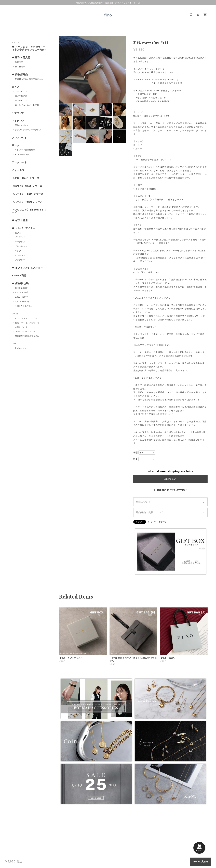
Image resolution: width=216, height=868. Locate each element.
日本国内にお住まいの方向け (170, 490)
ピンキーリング (22, 154)
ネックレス (18, 121)
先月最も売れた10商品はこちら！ (30, 79)
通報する (162, 522)
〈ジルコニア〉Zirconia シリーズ (29, 211)
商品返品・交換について (150, 512)
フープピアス (21, 91)
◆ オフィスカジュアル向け (27, 268)
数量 (136, 459)
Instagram (21, 348)
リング (16, 145)
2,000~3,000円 (22, 292)
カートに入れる (200, 862)
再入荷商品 (20, 67)
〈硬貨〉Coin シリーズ (26, 178)
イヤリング (18, 113)
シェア (152, 522)
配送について (143, 502)
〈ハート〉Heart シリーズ (28, 194)
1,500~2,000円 (22, 288)
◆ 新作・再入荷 (21, 58)
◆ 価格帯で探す (21, 284)
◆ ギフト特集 (20, 220)
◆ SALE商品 (19, 276)
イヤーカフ (18, 170)
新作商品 (19, 62)
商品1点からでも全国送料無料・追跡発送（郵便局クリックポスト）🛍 (108, 3)
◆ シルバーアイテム (24, 228)
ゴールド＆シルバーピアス (27, 105)
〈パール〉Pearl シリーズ (27, 202)
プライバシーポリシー (25, 331)
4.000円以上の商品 (24, 306)
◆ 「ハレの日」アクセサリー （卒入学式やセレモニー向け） (30, 48)
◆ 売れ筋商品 (20, 75)
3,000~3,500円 (22, 297)
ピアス (16, 87)
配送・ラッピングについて (27, 323)
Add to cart (170, 479)
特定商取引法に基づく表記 (27, 336)
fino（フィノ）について (26, 318)
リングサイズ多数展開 (25, 150)
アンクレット (19, 162)
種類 (136, 453)
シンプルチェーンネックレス (28, 130)
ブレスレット (19, 138)
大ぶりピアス (21, 96)
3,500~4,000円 (22, 301)
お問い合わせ (21, 327)
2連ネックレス (22, 125)
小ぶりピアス (21, 100)
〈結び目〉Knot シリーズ (27, 186)
